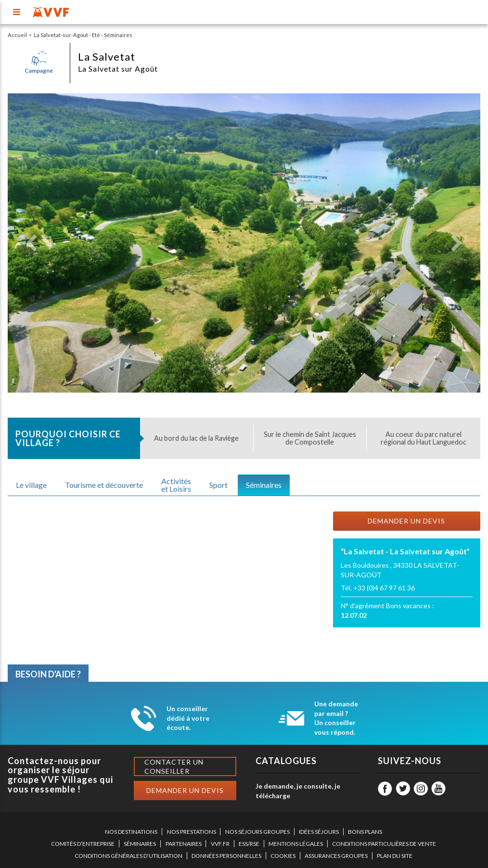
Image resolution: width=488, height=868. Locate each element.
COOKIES (283, 856)
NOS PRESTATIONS (192, 832)
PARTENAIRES (184, 844)
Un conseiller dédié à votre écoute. (188, 718)
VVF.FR (220, 844)
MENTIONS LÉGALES (296, 844)
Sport (218, 485)
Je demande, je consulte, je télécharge (298, 791)
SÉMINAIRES (140, 844)
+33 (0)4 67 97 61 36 (384, 588)
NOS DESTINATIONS (131, 832)
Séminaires (264, 485)
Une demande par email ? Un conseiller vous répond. (336, 718)
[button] (31, 243)
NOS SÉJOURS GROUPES (257, 832)
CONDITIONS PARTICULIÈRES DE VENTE (384, 844)
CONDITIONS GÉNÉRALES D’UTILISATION (128, 856)
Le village (31, 485)
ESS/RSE (249, 844)
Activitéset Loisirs (176, 485)
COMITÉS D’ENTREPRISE (83, 844)
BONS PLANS (365, 832)
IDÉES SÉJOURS (319, 832)
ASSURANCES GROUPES (336, 856)
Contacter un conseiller (174, 767)
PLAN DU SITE (395, 856)
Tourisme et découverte (104, 485)
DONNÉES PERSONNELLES (226, 856)
